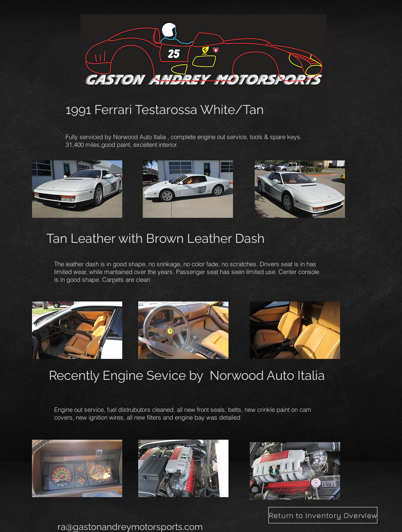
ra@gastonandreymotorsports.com (130, 527)
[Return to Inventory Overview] (323, 515)
